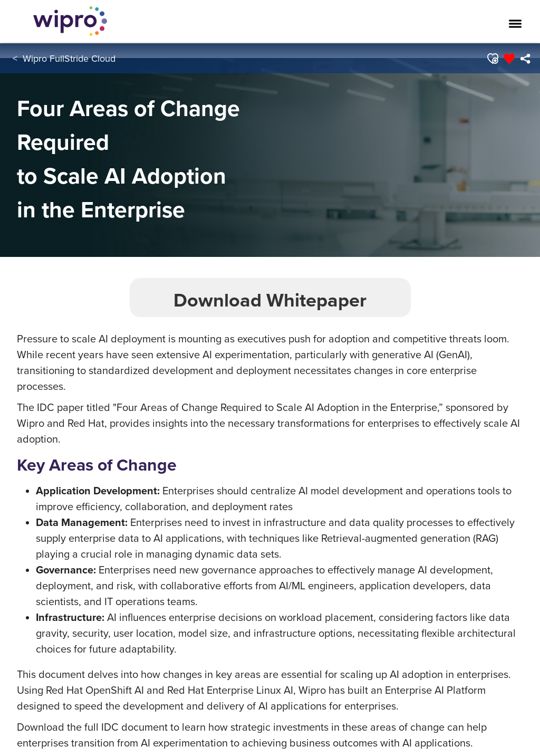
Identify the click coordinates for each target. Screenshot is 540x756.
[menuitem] (525, 59)
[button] (492, 59)
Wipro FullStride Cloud (69, 58)
